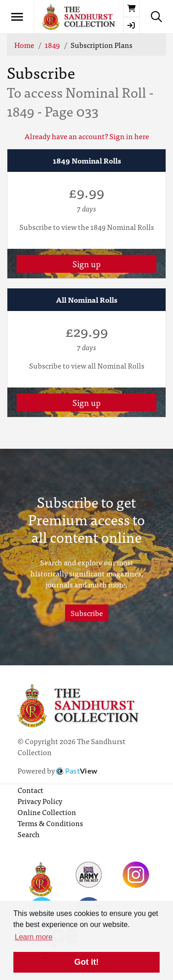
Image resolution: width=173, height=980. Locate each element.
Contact (30, 790)
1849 (52, 45)
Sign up (86, 264)
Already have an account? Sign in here (87, 136)
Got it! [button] (86, 962)
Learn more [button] (34, 937)
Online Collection (47, 812)
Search (29, 834)
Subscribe (87, 613)
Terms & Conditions (50, 823)
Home (24, 45)
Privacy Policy (40, 801)
